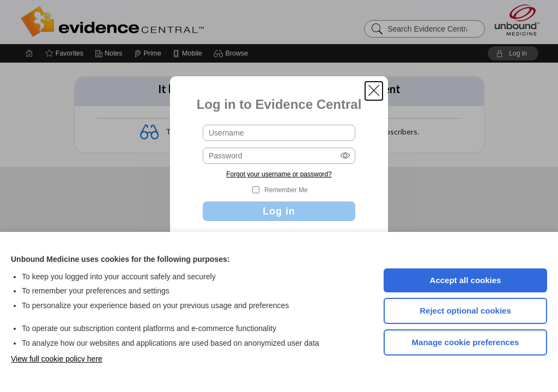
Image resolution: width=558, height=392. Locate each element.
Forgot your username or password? (279, 174)
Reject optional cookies (465, 311)
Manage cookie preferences (466, 342)
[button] (374, 91)
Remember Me (286, 190)
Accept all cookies (466, 280)
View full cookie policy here (57, 359)
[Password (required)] (279, 156)
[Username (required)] (279, 133)
